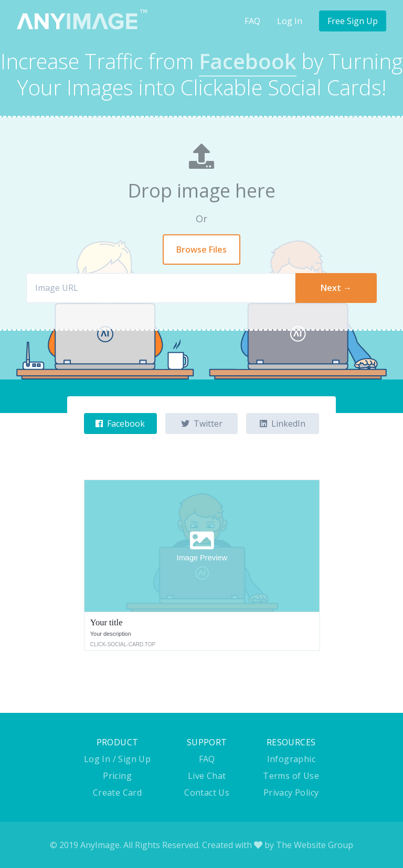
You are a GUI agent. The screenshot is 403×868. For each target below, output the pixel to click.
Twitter (202, 424)
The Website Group (315, 845)
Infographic (291, 759)
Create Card (117, 793)
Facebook (120, 424)
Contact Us (207, 793)
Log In (290, 21)
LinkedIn (283, 424)
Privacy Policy (291, 793)
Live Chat (207, 776)
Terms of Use (291, 776)
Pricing (117, 776)
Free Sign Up (353, 21)
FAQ (252, 21)
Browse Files (201, 249)
